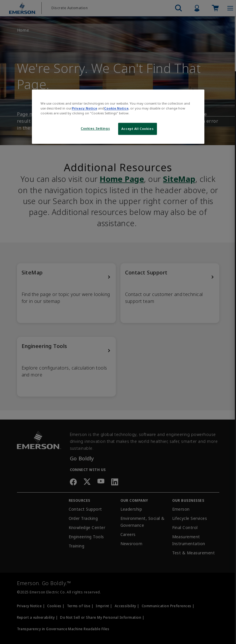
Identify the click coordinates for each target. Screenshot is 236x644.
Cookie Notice (116, 108)
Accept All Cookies (137, 129)
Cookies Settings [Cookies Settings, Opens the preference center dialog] (95, 129)
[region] (118, 117)
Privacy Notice (85, 108)
